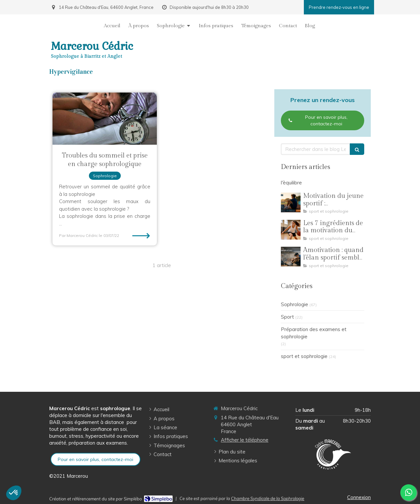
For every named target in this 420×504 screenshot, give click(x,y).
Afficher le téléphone (245, 440)
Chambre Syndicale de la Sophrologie (268, 498)
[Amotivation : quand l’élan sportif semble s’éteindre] (291, 257)
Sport (287, 317)
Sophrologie (294, 304)
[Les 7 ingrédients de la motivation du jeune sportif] (291, 230)
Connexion (359, 497)
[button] (14, 493)
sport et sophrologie (304, 356)
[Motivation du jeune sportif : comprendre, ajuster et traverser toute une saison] (291, 202)
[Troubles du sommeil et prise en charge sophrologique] (105, 119)
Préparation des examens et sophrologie (314, 333)
